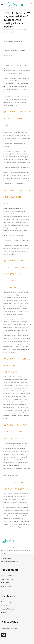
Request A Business (8, 609)
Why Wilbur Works (7, 579)
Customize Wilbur (7, 586)
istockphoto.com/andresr (15, 41)
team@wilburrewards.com (11, 561)
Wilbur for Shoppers (8, 602)
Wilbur (6, 32)
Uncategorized (20, 30)
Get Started (5, 583)
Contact (4, 613)
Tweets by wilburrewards (9, 628)
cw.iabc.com (21, 51)
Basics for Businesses (8, 576)
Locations (4, 605)
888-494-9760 (7, 558)
